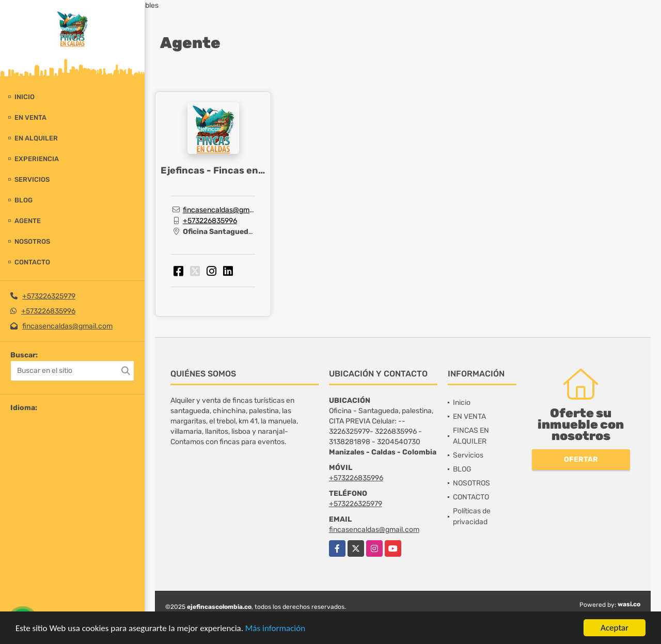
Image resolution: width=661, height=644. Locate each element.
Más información (275, 628)
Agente (28, 221)
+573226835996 (48, 311)
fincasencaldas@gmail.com (67, 326)
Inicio (25, 97)
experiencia (37, 159)
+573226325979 (49, 296)
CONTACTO (32, 262)
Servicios (32, 179)
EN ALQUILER (36, 138)
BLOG (23, 200)
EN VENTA (30, 117)
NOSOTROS (32, 241)
